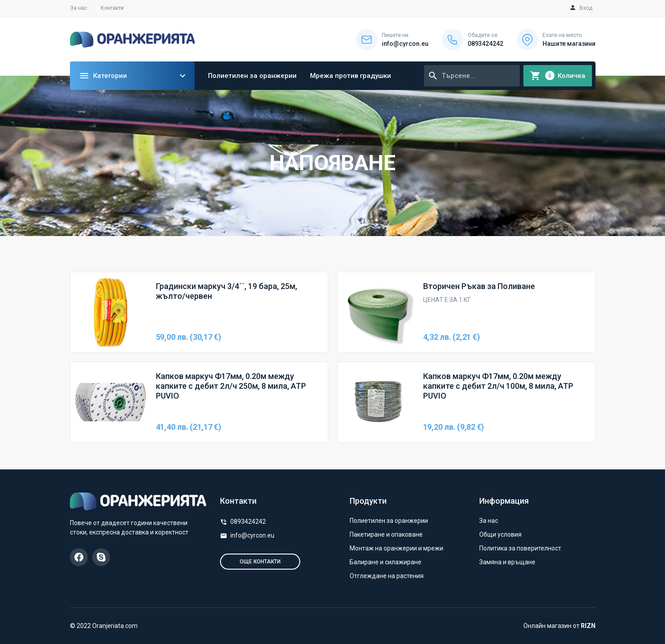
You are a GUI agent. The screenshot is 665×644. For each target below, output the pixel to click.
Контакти (112, 8)
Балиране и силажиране (386, 562)
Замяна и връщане (507, 562)
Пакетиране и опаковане (386, 534)
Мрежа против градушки (351, 76)
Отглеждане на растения (387, 576)
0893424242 (248, 522)
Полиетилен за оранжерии (252, 76)
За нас (79, 8)
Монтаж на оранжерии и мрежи (396, 548)
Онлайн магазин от (559, 626)
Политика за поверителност (520, 548)
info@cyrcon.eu (252, 535)
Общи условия (500, 534)
